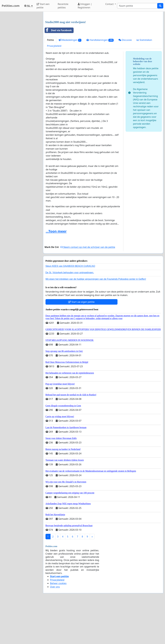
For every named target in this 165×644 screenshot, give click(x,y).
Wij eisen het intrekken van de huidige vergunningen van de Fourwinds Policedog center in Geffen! (96, 319)
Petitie (51, 80)
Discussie (125, 80)
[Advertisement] (103, 36)
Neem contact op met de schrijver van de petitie (88, 287)
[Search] (137, 6)
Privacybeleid (54, 86)
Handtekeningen (100, 80)
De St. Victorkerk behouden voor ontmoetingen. (70, 313)
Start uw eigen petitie (81, 342)
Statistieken (144, 80)
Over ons (55, 627)
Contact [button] (110, 4)
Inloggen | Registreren (85, 6)
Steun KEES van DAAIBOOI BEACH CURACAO (70, 306)
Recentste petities (63, 6)
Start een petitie (43, 6)
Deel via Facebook (58, 71)
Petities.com (11, 6)
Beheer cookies (58, 624)
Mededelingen (70, 80)
